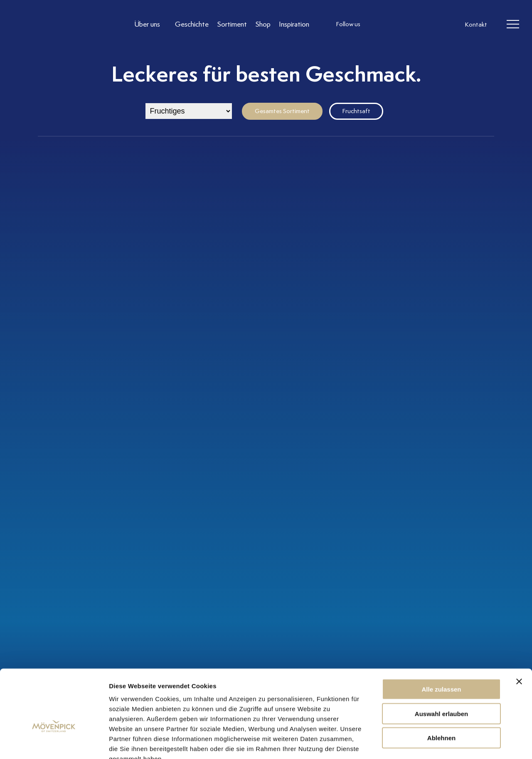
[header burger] (513, 25)
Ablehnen (441, 688)
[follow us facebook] (394, 25)
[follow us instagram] (377, 25)
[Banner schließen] (519, 632)
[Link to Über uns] (150, 24)
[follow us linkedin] (411, 25)
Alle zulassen (441, 639)
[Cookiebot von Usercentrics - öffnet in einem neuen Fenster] (54, 743)
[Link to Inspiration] (294, 24)
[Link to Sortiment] (232, 24)
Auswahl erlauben (441, 664)
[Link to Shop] (263, 24)
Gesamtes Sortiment (282, 111)
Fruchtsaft (356, 111)
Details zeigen (442, 743)
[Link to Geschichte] (192, 24)
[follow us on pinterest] (427, 25)
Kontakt (476, 25)
